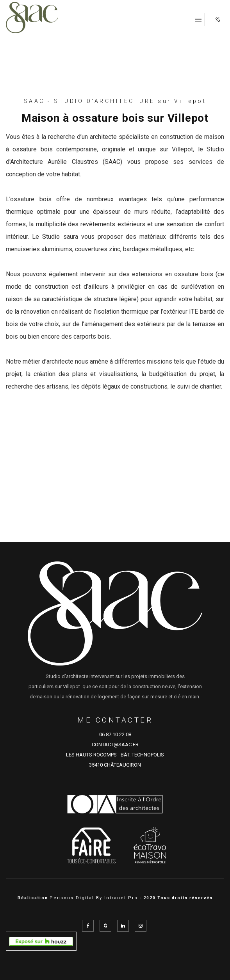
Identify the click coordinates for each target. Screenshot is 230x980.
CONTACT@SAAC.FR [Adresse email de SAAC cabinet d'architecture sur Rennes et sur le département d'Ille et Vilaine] (115, 745)
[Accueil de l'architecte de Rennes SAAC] (32, 20)
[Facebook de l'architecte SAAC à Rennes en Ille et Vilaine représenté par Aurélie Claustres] (88, 926)
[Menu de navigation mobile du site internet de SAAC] (198, 20)
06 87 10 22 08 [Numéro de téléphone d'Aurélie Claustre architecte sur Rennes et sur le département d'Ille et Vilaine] (115, 734)
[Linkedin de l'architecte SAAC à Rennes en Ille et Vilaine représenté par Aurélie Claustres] (123, 926)
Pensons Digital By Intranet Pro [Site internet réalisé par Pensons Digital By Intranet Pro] (94, 898)
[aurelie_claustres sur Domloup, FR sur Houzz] (41, 941)
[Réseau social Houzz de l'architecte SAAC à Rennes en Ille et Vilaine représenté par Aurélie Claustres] (105, 926)
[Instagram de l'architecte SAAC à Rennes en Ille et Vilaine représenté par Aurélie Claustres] (141, 926)
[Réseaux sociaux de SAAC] (218, 20)
